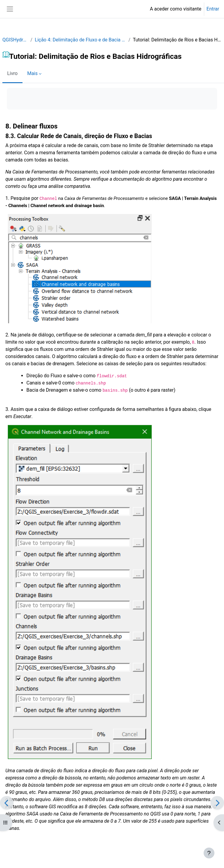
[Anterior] (7, 803)
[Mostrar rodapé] (209, 853)
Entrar (213, 9)
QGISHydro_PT (15, 40)
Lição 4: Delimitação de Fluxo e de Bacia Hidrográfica (80, 40)
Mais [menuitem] (33, 73)
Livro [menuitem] (12, 73)
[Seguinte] (217, 803)
